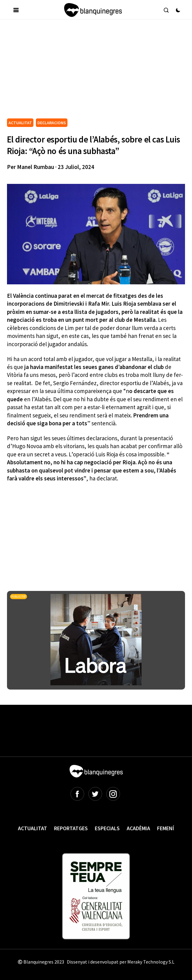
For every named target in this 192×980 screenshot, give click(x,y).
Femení (166, 828)
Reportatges (71, 828)
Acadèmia (138, 828)
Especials (107, 828)
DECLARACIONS (52, 123)
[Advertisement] (99, 71)
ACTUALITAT (20, 123)
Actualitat (33, 828)
